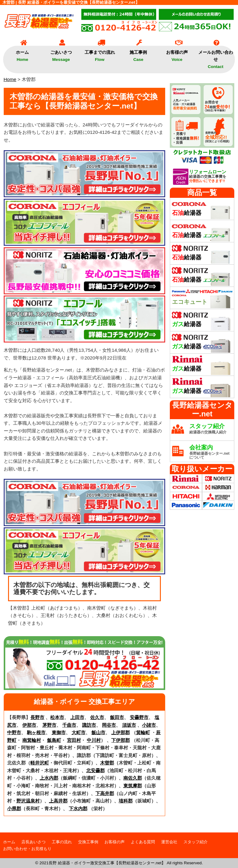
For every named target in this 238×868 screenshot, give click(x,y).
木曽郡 (107, 763)
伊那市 (29, 725)
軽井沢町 (40, 763)
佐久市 (97, 717)
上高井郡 (58, 801)
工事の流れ (62, 842)
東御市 (59, 732)
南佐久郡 (133, 778)
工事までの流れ (100, 54)
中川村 (94, 740)
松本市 (57, 717)
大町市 (79, 732)
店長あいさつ (33, 842)
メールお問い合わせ (216, 57)
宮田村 (74, 740)
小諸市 (149, 725)
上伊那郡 (121, 732)
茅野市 (49, 725)
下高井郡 (105, 793)
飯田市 (117, 717)
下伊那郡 (121, 740)
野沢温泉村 (28, 801)
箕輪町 (143, 732)
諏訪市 (89, 725)
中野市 (14, 732)
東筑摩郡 (133, 786)
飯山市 (98, 732)
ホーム (22, 54)
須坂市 (129, 725)
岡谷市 (109, 725)
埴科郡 (126, 801)
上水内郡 (49, 778)
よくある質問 (143, 842)
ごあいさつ (61, 54)
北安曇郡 (95, 770)
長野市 (37, 717)
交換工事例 (88, 842)
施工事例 (138, 54)
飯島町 (54, 740)
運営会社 (169, 842)
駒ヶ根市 (36, 732)
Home (10, 79)
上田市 (77, 717)
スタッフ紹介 (196, 842)
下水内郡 (78, 808)
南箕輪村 (32, 740)
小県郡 (14, 808)
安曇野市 (139, 717)
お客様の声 (177, 54)
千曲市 (69, 725)
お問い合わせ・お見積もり (27, 849)
